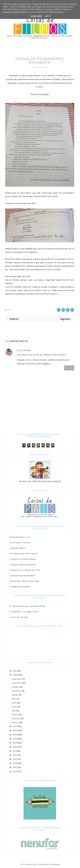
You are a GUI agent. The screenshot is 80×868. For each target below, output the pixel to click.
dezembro (17, 679)
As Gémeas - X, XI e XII (20, 542)
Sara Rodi (36, 67)
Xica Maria (24, 350)
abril (14, 711)
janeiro (15, 722)
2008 (15, 763)
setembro (16, 691)
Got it (48, 16)
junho (14, 703)
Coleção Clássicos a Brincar (23, 565)
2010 (15, 755)
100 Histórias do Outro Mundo (24, 554)
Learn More (36, 16)
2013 (15, 743)
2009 (15, 759)
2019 (15, 671)
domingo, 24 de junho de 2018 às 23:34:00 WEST (41, 355)
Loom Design (54, 864)
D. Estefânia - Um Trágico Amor (24, 612)
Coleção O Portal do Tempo (23, 559)
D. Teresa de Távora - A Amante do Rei (28, 606)
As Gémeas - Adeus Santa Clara (24, 581)
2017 (14, 726)
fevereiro (16, 719)
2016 (15, 730)
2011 (14, 751)
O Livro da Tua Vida (19, 617)
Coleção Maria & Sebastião (22, 576)
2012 (14, 747)
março (15, 714)
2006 (15, 771)
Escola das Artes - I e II (20, 537)
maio (14, 707)
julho (14, 699)
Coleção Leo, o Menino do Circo (25, 570)
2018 (15, 675)
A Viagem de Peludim (20, 587)
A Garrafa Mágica (18, 548)
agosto (15, 695)
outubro (16, 687)
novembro (17, 683)
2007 (15, 767)
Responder (69, 368)
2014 (15, 739)
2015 (14, 735)
